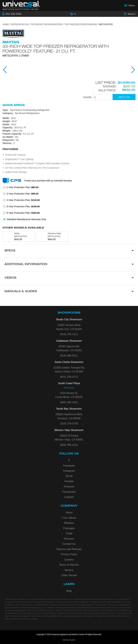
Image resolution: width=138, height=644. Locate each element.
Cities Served (69, 575)
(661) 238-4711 (69, 377)
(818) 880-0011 (69, 356)
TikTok (69, 476)
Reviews (69, 539)
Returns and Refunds (69, 549)
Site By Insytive (69, 640)
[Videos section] (69, 278)
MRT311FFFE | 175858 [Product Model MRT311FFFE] (16, 56)
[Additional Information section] (69, 264)
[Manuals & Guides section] (69, 292)
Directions (69, 388)
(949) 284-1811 (69, 402)
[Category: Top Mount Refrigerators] (69, 113)
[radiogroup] (69, 204)
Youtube (69, 481)
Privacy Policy (69, 554)
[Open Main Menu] (130, 5)
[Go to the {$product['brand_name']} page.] (13, 33)
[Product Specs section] (69, 251)
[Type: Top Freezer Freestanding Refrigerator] (69, 110)
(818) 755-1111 (69, 334)
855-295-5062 (80, 608)
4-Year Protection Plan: (23, 206)
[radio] (21, 188)
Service (69, 570)
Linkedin (69, 497)
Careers (69, 560)
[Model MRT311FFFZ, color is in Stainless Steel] (52, 236)
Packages (69, 528)
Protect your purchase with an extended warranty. (48, 181)
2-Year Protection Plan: (23, 194)
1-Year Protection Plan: (23, 187)
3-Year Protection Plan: (23, 200)
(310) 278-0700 (69, 424)
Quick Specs (14, 105)
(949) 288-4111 (69, 445)
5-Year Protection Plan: (23, 213)
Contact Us (69, 544)
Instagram (69, 471)
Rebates (69, 523)
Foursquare (69, 492)
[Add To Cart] (124, 97)
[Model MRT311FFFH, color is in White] (19, 236)
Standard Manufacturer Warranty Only (26, 219)
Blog (69, 591)
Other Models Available (23, 228)
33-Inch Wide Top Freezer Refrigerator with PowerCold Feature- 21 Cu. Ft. (56, 49)
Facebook (69, 466)
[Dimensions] (69, 124)
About (69, 512)
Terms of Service (69, 565)
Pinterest (69, 487)
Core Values (69, 518)
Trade (69, 533)
